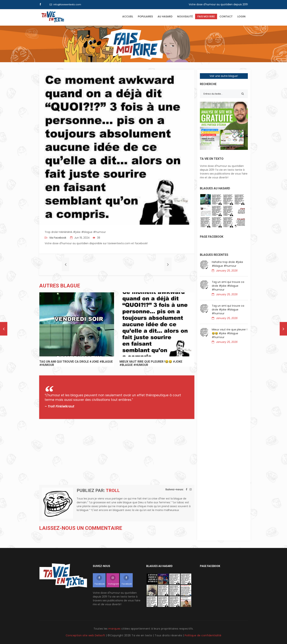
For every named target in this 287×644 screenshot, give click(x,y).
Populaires (145, 16)
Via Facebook (57, 238)
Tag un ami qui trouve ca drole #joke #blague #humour (228, 286)
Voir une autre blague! (224, 76)
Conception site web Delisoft (86, 635)
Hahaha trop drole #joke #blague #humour (227, 264)
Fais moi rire (206, 16)
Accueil (128, 16)
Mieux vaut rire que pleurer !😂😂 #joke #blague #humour (230, 333)
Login (241, 16)
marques (114, 629)
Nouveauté (185, 16)
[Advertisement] (117, 452)
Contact (226, 16)
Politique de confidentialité (203, 635)
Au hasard (165, 16)
